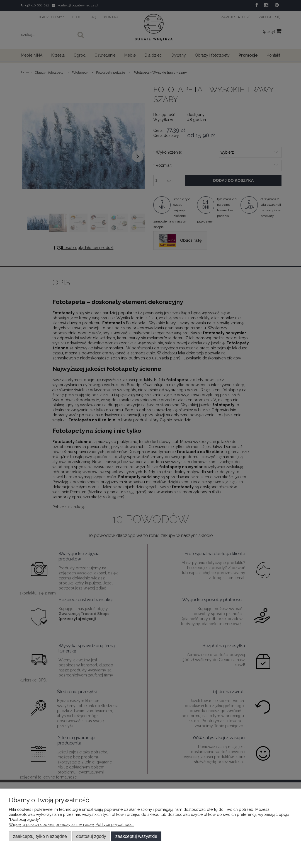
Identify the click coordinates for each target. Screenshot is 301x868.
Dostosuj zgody (91, 836)
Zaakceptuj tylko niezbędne (40, 836)
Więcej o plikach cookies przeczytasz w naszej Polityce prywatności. (71, 825)
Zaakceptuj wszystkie (136, 836)
